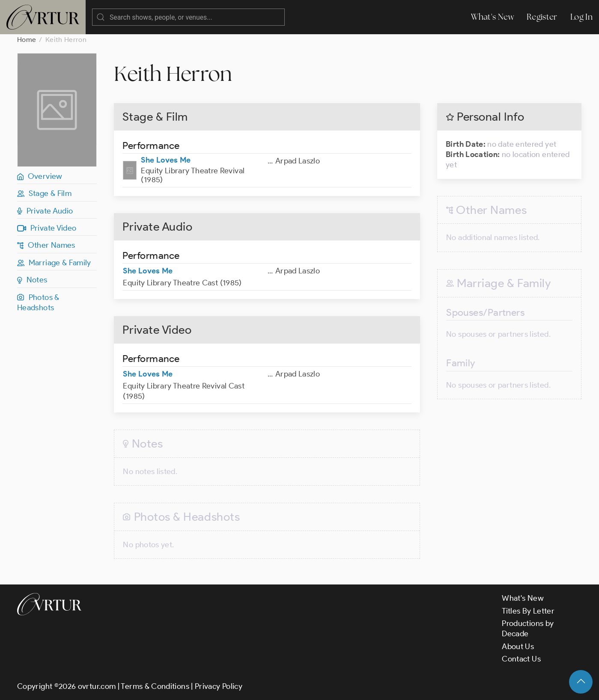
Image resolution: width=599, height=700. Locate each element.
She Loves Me (166, 160)
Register (542, 17)
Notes (32, 280)
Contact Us (521, 659)
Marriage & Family (54, 263)
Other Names (46, 245)
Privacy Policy (219, 686)
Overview (40, 176)
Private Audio (45, 211)
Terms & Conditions (155, 686)
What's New (492, 17)
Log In (581, 17)
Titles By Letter (528, 611)
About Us (518, 647)
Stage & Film (44, 193)
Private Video (47, 228)
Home (27, 40)
